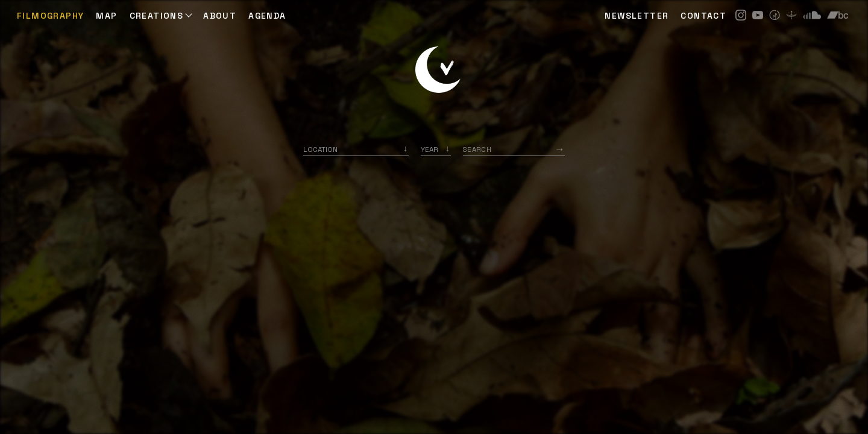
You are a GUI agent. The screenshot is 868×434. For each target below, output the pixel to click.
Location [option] (320, 149)
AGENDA (267, 16)
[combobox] (356, 149)
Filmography (50, 16)
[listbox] (436, 149)
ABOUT (220, 16)
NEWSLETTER (637, 16)
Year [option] (429, 149)
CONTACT (703, 16)
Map (106, 16)
